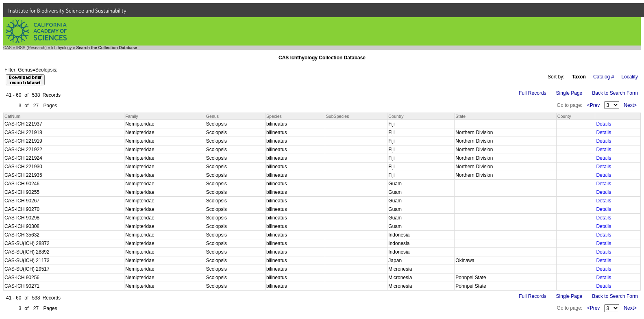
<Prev (594, 105)
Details (604, 124)
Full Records (532, 93)
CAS (8, 48)
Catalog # (604, 77)
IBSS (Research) (32, 48)
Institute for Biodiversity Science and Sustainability (67, 11)
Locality (630, 77)
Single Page (569, 93)
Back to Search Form (615, 93)
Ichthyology (62, 48)
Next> (630, 105)
